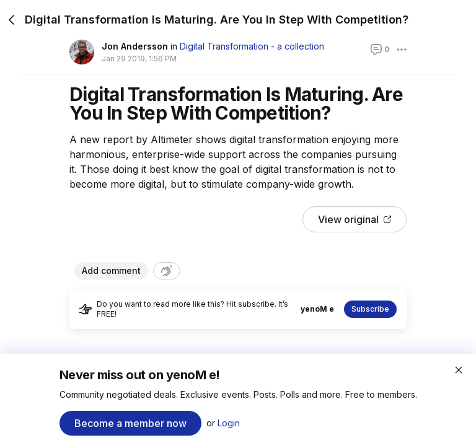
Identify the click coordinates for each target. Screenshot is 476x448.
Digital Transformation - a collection (252, 46)
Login (229, 423)
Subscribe (370, 309)
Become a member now (130, 423)
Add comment (111, 270)
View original (355, 219)
